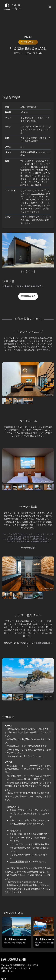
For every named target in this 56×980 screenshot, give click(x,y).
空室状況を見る (28, 296)
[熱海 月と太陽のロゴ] (12, 7)
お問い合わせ (7, 971)
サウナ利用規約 (28, 548)
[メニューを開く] (50, 7)
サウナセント (38, 193)
